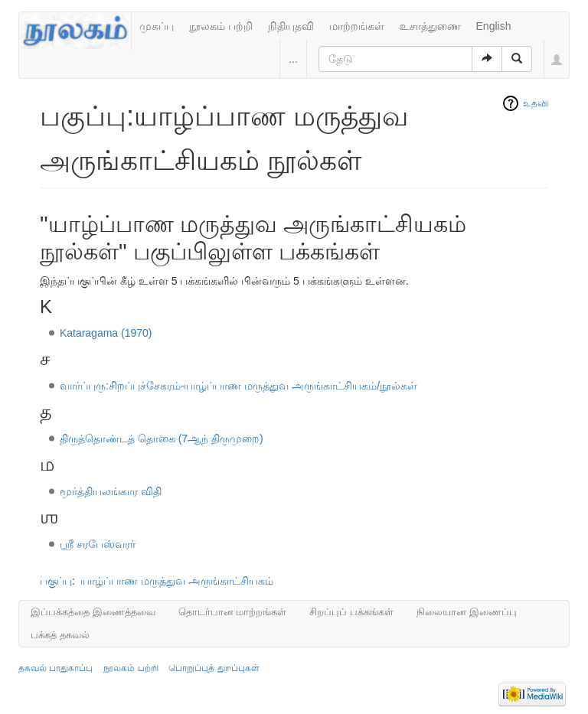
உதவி (536, 103)
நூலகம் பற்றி (221, 26)
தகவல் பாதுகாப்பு (56, 668)
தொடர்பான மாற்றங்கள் (233, 612)
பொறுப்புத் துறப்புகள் (214, 668)
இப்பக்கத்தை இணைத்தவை (93, 612)
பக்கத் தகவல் (60, 635)
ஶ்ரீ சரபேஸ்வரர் (98, 544)
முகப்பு (157, 26)
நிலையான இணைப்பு (467, 612)
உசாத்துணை (430, 26)
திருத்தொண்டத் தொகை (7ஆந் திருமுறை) (162, 439)
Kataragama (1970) (106, 333)
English (494, 26)
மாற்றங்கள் (357, 26)
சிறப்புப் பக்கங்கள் (351, 612)
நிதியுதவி (291, 26)
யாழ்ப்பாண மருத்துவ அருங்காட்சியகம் (177, 581)
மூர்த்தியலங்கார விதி (111, 491)
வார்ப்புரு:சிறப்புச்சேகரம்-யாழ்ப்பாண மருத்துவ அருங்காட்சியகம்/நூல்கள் (238, 386)
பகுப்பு (56, 581)
